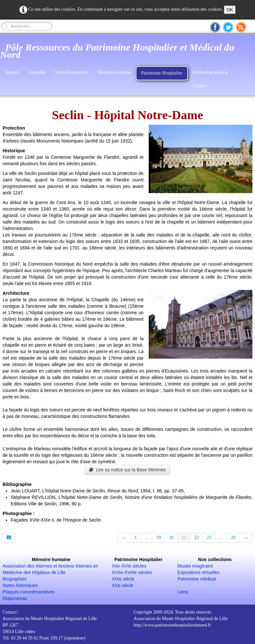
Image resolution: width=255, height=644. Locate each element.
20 (171, 538)
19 (158, 538)
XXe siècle (122, 585)
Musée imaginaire (195, 566)
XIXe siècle (123, 579)
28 (233, 538)
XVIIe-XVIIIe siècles (132, 572)
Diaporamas (15, 598)
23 (209, 538)
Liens (183, 592)
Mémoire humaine (114, 72)
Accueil (12, 72)
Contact (200, 86)
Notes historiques (20, 585)
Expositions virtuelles (198, 572)
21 (184, 538)
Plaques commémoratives (29, 592)
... (147, 538)
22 (196, 538)
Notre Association (71, 72)
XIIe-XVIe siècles (129, 566)
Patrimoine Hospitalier (162, 73)
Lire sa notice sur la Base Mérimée (127, 470)
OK (230, 10)
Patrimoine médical (210, 72)
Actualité (37, 72)
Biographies (15, 579)
